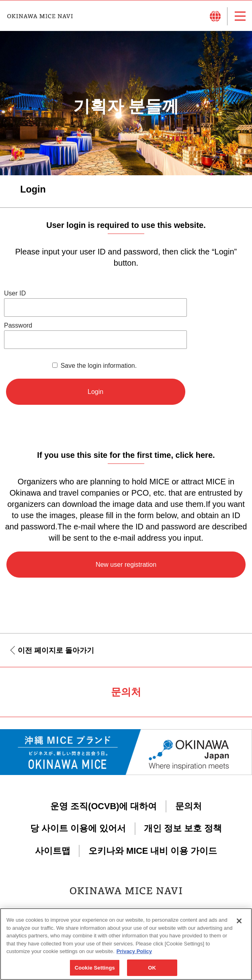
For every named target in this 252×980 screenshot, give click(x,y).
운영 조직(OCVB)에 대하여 (103, 806)
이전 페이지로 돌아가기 (56, 650)
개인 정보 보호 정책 (183, 828)
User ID (15, 293)
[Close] (239, 925)
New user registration (126, 565)
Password (18, 325)
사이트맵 (53, 851)
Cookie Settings (95, 971)
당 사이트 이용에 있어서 (78, 828)
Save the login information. (99, 366)
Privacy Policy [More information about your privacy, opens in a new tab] (134, 955)
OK (152, 971)
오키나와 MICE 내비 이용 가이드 (153, 851)
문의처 (188, 806)
